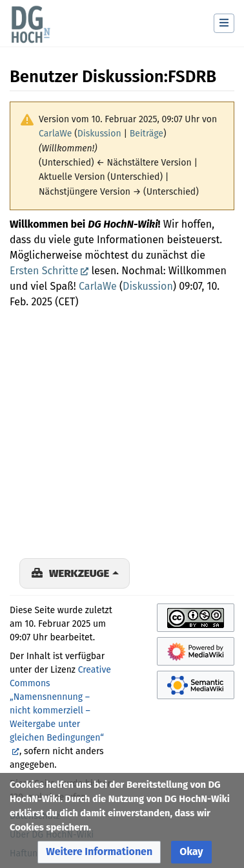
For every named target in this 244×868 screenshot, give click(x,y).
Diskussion (99, 134)
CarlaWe (98, 286)
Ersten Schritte (44, 271)
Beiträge (147, 134)
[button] (99, 852)
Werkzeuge (79, 573)
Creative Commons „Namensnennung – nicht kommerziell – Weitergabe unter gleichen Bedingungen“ (60, 704)
